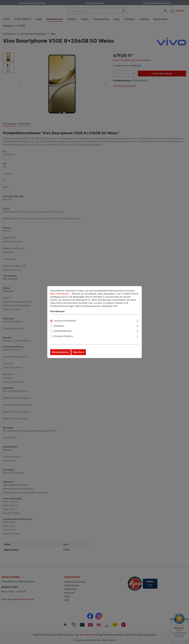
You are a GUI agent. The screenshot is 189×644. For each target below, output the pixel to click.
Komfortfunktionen (63, 332)
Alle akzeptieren (60, 353)
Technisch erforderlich (65, 322)
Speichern (79, 353)
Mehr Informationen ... (61, 295)
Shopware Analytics (63, 337)
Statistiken (59, 327)
